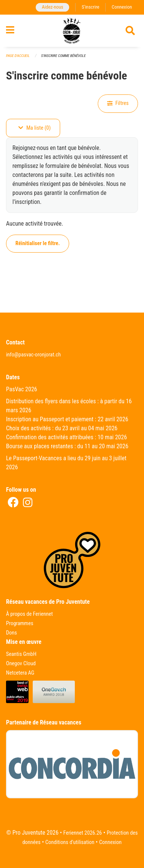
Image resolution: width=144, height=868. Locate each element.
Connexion (122, 7)
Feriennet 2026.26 (83, 833)
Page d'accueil (18, 56)
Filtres (118, 103)
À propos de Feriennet (29, 614)
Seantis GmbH (21, 654)
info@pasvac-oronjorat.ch (33, 355)
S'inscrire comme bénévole (63, 56)
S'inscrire (90, 7)
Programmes (20, 623)
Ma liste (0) (35, 128)
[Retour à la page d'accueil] (72, 31)
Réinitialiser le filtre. (38, 243)
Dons (11, 633)
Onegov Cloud (21, 664)
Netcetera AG (20, 673)
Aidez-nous (52, 7)
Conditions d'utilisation (70, 842)
